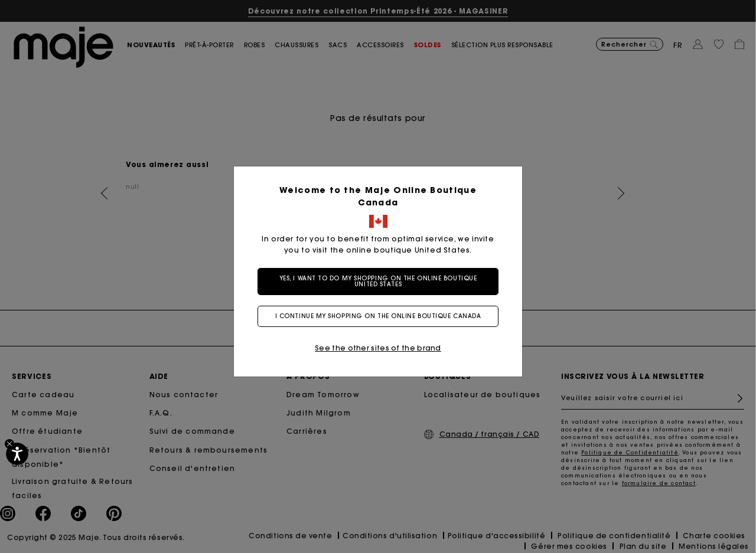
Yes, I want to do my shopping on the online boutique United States (378, 281)
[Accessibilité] (17, 454)
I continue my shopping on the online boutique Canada (378, 316)
